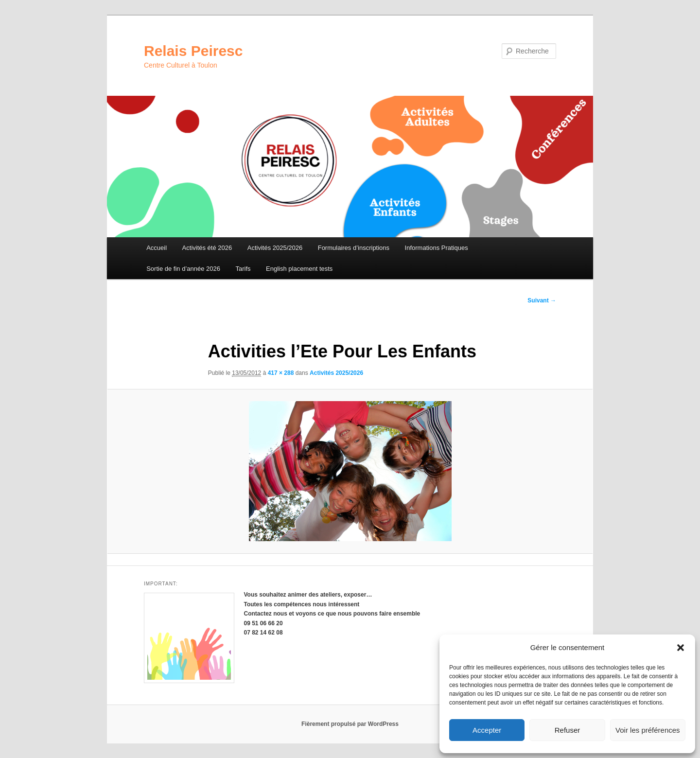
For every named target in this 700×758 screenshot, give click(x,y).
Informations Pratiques (437, 248)
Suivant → (542, 300)
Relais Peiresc (193, 51)
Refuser (568, 730)
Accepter (487, 730)
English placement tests (299, 269)
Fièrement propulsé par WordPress (350, 724)
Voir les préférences (648, 730)
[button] (681, 648)
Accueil (157, 248)
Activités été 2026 (207, 248)
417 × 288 (281, 373)
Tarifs (243, 269)
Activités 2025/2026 (275, 248)
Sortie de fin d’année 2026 (183, 269)
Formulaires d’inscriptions (354, 248)
